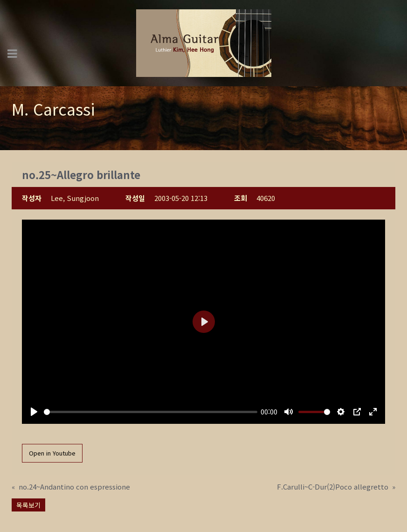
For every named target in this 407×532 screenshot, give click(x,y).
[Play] (34, 412)
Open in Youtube (52, 453)
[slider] (151, 412)
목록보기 (28, 505)
